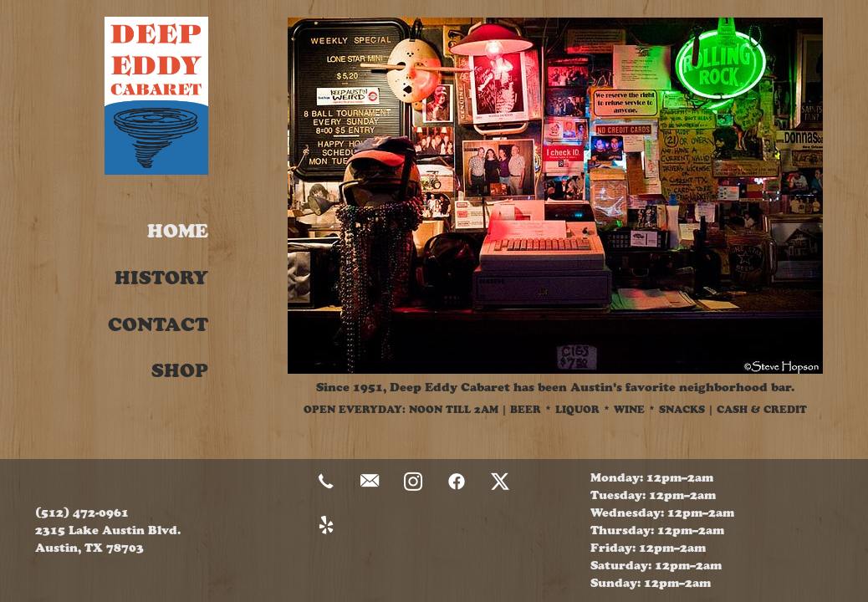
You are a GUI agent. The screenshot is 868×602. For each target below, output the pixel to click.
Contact (158, 325)
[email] (370, 482)
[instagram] (413, 482)
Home (178, 231)
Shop (180, 371)
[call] (326, 482)
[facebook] (457, 482)
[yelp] (326, 526)
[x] (500, 482)
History (161, 278)
